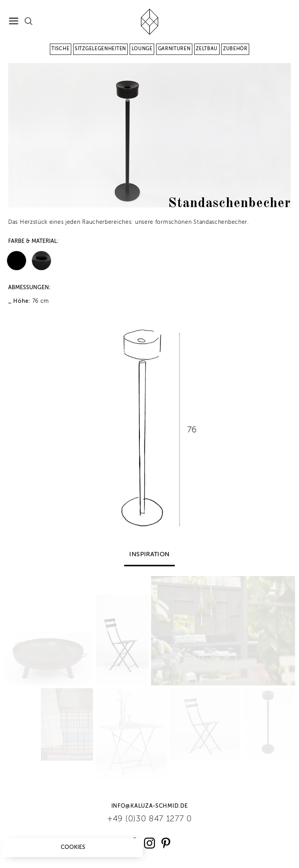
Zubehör (235, 49)
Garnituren (174, 49)
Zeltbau (207, 49)
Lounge (142, 49)
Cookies (73, 847)
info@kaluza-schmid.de (150, 806)
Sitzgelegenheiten (100, 49)
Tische (60, 49)
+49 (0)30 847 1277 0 (149, 819)
